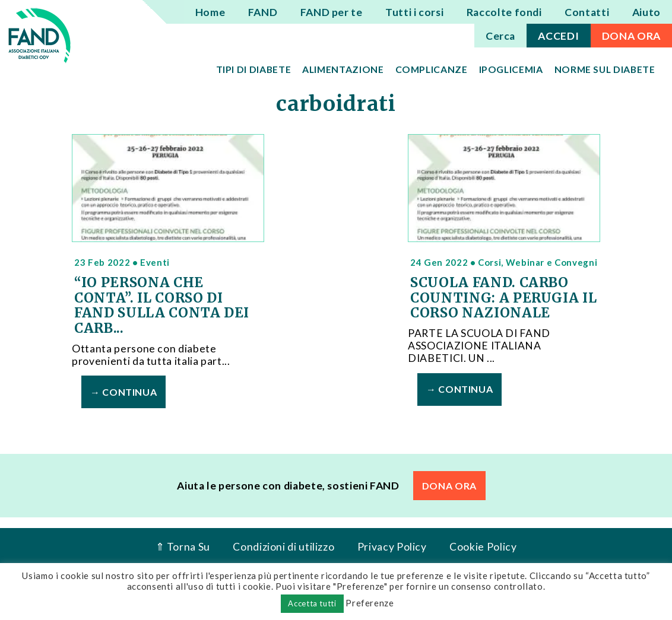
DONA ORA (631, 36)
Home (210, 12)
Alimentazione (343, 69)
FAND (263, 12)
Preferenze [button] (370, 603)
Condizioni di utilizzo (283, 547)
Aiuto (646, 12)
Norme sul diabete (605, 69)
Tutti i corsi (414, 12)
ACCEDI (558, 36)
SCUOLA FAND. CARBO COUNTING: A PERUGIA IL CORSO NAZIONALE (503, 298)
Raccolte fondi (504, 12)
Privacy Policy (392, 547)
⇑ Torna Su (183, 547)
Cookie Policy (483, 547)
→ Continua (123, 392)
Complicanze (432, 69)
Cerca (500, 36)
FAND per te (332, 12)
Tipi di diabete (254, 69)
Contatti (587, 12)
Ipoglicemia (511, 69)
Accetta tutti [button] (312, 603)
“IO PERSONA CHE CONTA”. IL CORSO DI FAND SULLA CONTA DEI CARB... (162, 305)
